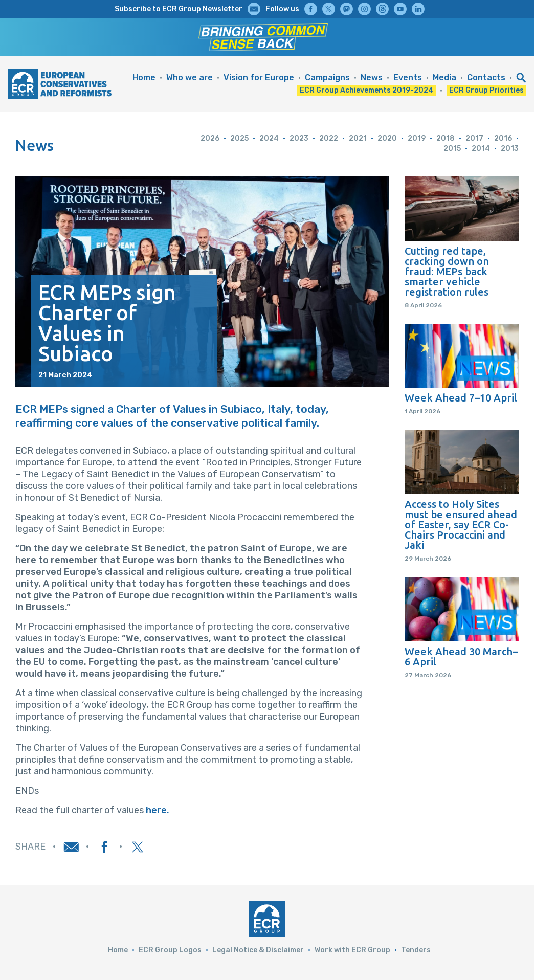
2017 (474, 138)
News (372, 77)
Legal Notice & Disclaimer (258, 950)
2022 (329, 138)
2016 (503, 138)
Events (408, 77)
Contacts (486, 77)
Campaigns (327, 77)
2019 (417, 138)
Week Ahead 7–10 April (461, 398)
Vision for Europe (259, 77)
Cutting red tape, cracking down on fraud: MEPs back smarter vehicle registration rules (447, 272)
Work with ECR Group (352, 950)
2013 (510, 149)
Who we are (190, 77)
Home (144, 77)
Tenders (416, 950)
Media (444, 77)
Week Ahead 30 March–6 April (461, 657)
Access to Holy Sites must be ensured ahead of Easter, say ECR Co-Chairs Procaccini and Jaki (461, 525)
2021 (358, 138)
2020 (387, 138)
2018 (446, 138)
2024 (269, 138)
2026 (210, 138)
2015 (452, 149)
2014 (481, 149)
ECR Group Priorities (486, 90)
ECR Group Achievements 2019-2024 (366, 90)
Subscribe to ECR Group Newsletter (179, 9)
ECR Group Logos (170, 950)
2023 (299, 138)
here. (158, 810)
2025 (239, 138)
